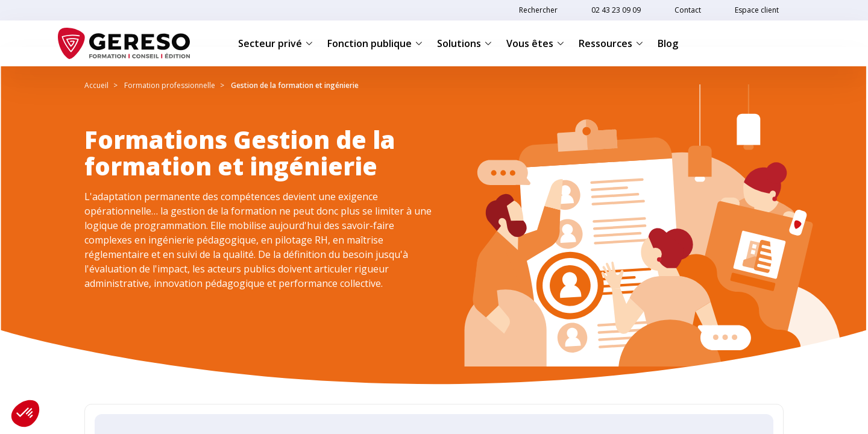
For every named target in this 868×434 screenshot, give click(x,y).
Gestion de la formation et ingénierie (295, 85)
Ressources (611, 43)
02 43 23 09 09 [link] (616, 10)
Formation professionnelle (170, 85)
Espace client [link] (757, 10)
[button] (25, 414)
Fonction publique (375, 43)
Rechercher (538, 10)
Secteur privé (275, 43)
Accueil (96, 85)
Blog (668, 43)
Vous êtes (535, 43)
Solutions (464, 43)
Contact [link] (688, 10)
